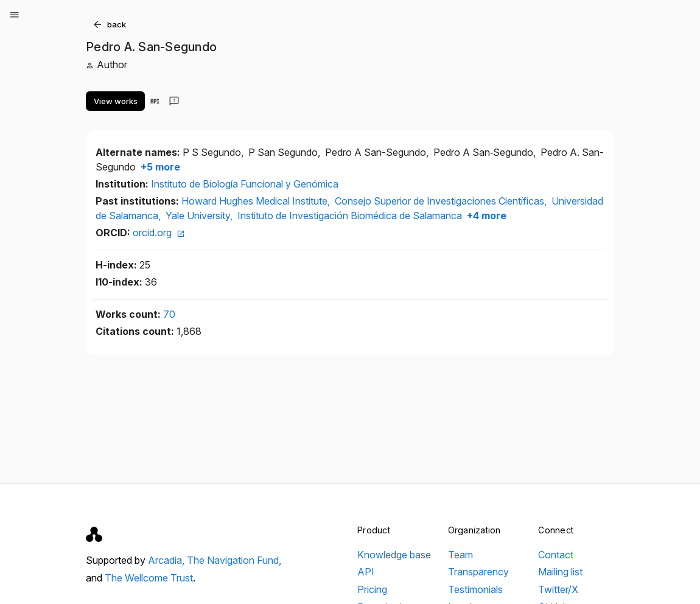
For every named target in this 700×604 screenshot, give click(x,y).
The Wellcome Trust (149, 578)
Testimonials (475, 589)
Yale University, (200, 216)
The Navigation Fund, (234, 560)
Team (460, 555)
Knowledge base (394, 555)
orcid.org (159, 233)
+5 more (159, 167)
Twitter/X (558, 589)
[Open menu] (15, 15)
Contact (556, 555)
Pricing (372, 589)
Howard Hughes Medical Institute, (257, 201)
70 (169, 314)
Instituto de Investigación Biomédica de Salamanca (350, 216)
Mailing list (560, 572)
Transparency (478, 572)
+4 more (485, 216)
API (366, 572)
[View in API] (155, 101)
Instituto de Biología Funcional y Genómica (245, 184)
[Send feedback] (174, 101)
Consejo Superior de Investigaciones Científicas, (442, 201)
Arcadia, (167, 560)
